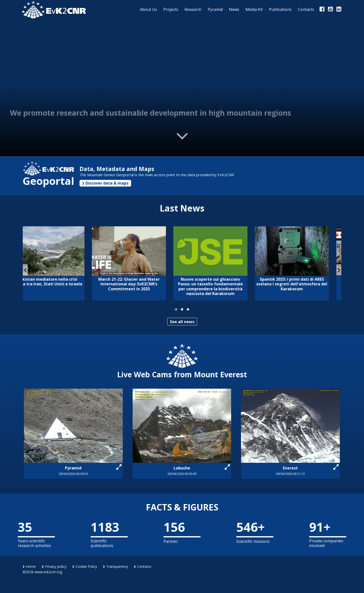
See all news (182, 322)
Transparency (115, 566)
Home (29, 566)
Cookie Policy (85, 566)
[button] (176, 309)
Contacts (143, 566)
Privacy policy (54, 566)
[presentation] (25, 270)
